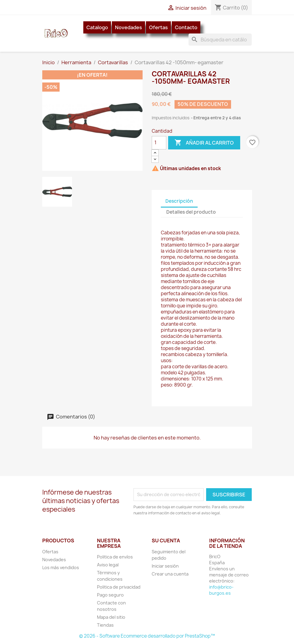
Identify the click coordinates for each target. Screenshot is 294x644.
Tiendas (105, 625)
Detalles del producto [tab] (191, 212)
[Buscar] (220, 40)
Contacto (186, 27)
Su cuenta (166, 541)
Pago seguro (110, 595)
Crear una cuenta (170, 574)
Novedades (128, 27)
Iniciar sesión (165, 566)
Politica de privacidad (119, 587)
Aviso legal (108, 565)
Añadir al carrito (204, 143)
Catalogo (97, 27)
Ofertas (158, 27)
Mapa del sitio (111, 617)
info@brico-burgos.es (221, 590)
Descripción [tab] (179, 201)
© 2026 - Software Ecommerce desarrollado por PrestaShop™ (147, 636)
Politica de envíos (115, 557)
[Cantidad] (159, 143)
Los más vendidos (61, 567)
